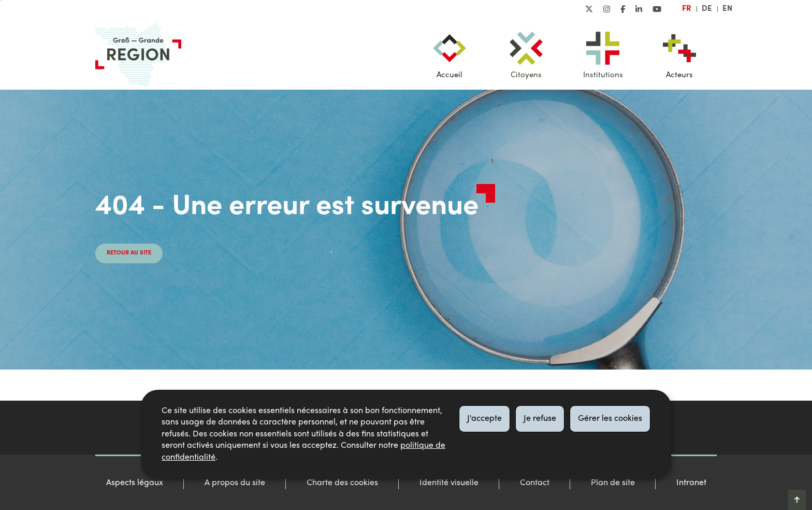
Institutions (603, 75)
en (727, 9)
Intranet (691, 483)
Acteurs (679, 75)
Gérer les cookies (610, 419)
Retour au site (129, 253)
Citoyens (526, 75)
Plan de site (613, 483)
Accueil (450, 75)
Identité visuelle (449, 483)
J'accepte (484, 419)
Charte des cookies (342, 483)
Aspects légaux (135, 483)
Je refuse (540, 419)
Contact (535, 483)
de (707, 9)
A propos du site (235, 483)
